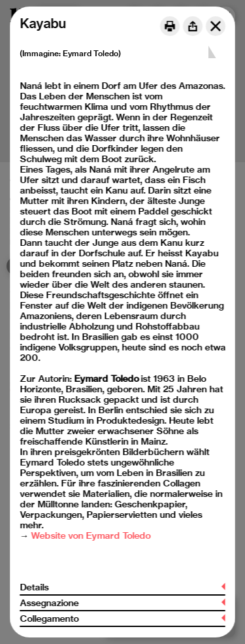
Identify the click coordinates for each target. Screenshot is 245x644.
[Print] (170, 26)
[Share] (193, 26)
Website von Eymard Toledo (90, 535)
